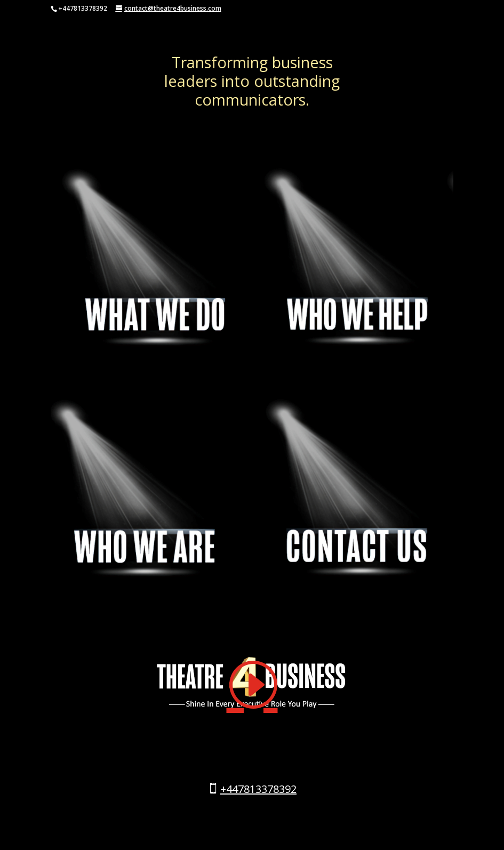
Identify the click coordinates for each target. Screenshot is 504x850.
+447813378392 (258, 789)
